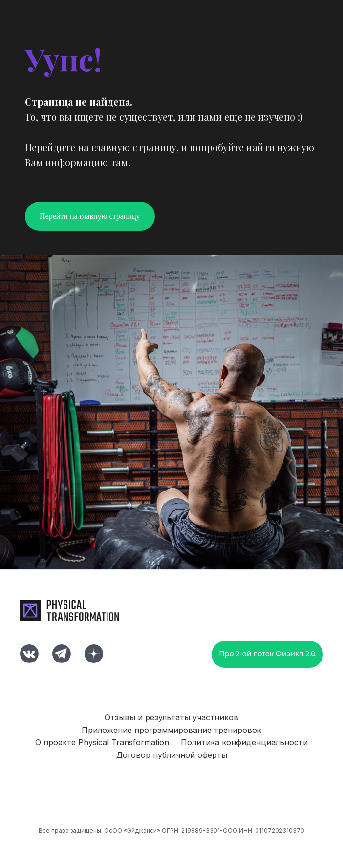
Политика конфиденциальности (244, 742)
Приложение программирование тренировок (171, 730)
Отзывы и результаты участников (171, 717)
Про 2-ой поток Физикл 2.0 (267, 654)
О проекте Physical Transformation (102, 742)
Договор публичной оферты (172, 755)
